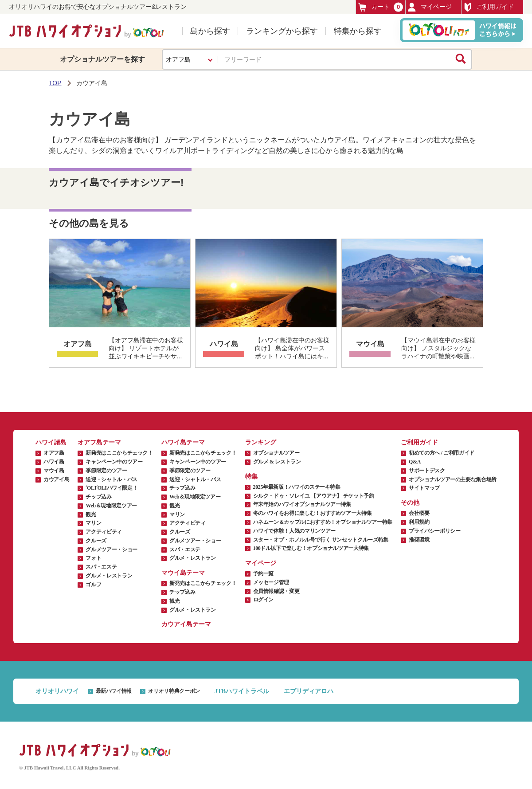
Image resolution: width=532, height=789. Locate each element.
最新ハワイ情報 (114, 691)
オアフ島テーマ (99, 442)
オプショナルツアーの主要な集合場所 (453, 479)
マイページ (430, 7)
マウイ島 (370, 344)
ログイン (264, 600)
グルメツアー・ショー (111, 550)
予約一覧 (264, 573)
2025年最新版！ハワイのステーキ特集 (297, 487)
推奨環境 (419, 540)
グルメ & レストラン (277, 462)
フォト (93, 558)
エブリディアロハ (309, 691)
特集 (251, 477)
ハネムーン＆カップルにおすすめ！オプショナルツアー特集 (323, 522)
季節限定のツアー (106, 471)
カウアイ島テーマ (186, 624)
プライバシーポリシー (434, 531)
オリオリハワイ (57, 691)
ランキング (261, 442)
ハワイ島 (224, 344)
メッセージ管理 (271, 582)
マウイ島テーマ (183, 573)
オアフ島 (78, 344)
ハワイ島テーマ (183, 442)
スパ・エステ (101, 567)
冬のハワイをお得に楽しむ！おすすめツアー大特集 (313, 513)
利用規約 (419, 522)
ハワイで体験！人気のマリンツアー (294, 531)
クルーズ (96, 541)
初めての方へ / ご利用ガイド (442, 453)
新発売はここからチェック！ (119, 453)
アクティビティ (104, 532)
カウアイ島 (56, 479)
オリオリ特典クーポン (174, 691)
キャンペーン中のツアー (114, 462)
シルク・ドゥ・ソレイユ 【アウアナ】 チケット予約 (314, 496)
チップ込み (98, 497)
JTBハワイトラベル (242, 691)
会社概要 (419, 513)
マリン (93, 523)
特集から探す (358, 31)
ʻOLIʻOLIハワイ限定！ (111, 488)
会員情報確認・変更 (276, 591)
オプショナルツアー (276, 453)
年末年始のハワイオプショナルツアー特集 (302, 504)
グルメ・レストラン (109, 576)
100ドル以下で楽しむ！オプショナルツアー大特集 (311, 548)
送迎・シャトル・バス (111, 479)
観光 (91, 514)
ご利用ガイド (489, 7)
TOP (55, 83)
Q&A (415, 462)
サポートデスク (427, 471)
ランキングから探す (282, 31)
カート (380, 7)
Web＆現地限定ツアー (111, 506)
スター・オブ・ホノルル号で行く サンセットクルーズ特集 (321, 540)
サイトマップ (424, 488)
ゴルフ (93, 585)
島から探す (210, 31)
